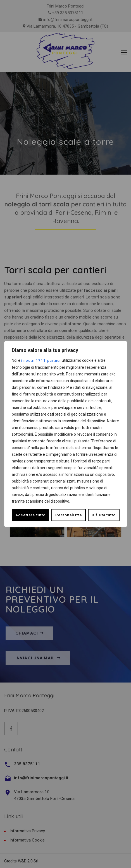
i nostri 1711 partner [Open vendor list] (42, 360)
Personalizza (29, 515)
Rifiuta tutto (64, 515)
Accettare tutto (101, 515)
